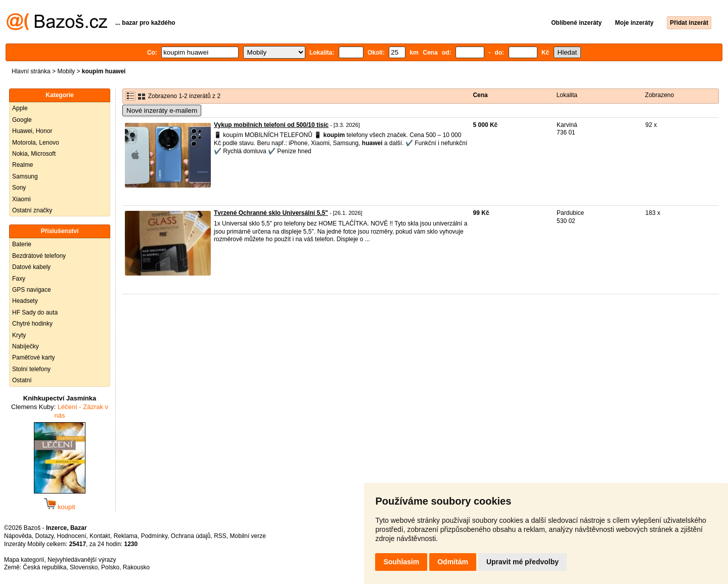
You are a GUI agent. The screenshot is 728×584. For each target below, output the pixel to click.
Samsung (25, 176)
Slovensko (84, 567)
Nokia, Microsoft (34, 154)
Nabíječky (26, 346)
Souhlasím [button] (401, 562)
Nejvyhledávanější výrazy (82, 560)
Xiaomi (21, 199)
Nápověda (18, 536)
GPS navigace (32, 290)
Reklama (126, 536)
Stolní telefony (31, 369)
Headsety (25, 301)
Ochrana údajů (191, 536)
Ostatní (22, 380)
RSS (220, 536)
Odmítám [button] (453, 562)
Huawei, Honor (32, 131)
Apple (20, 108)
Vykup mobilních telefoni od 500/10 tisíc (271, 125)
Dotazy (44, 536)
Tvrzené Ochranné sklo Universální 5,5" (271, 213)
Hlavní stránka (31, 71)
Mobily (66, 71)
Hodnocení (72, 536)
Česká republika (44, 567)
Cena (480, 95)
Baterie (22, 244)
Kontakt (100, 536)
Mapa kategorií (24, 560)
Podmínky (154, 536)
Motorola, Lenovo (36, 143)
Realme (22, 165)
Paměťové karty (34, 357)
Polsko (110, 567)
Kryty (19, 335)
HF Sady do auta (35, 312)
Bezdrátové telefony (39, 256)
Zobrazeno (659, 95)
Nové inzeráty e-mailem (162, 110)
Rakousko (136, 567)
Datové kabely (31, 267)
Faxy (19, 279)
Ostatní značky (32, 210)
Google (22, 120)
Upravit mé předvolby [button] (522, 562)
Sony (19, 188)
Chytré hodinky (32, 324)
